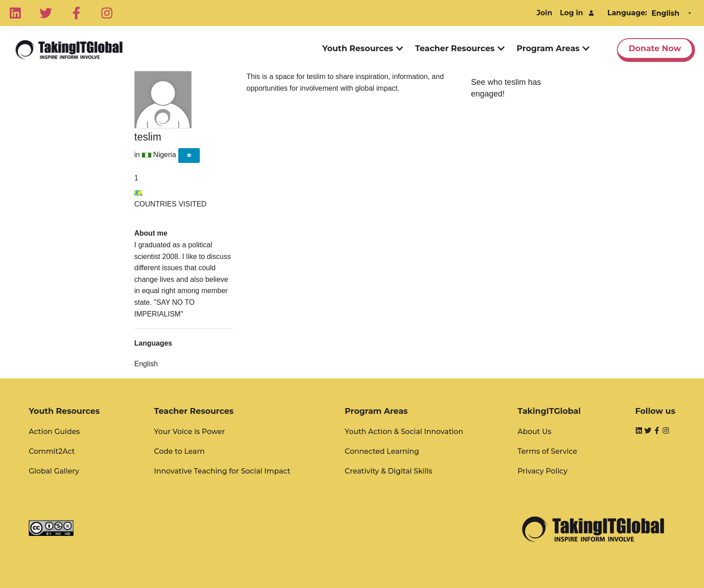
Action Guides (54, 432)
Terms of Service (548, 451)
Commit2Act (52, 451)
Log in (572, 13)
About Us (535, 432)
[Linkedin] (15, 13)
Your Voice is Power (189, 432)
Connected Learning (382, 451)
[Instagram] (107, 13)
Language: (627, 13)
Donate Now (655, 48)
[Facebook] (76, 13)
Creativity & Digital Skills (389, 471)
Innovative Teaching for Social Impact (222, 471)
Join (544, 13)
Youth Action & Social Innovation (404, 432)
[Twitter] (46, 13)
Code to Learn (179, 451)
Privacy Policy (543, 471)
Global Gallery (54, 471)
